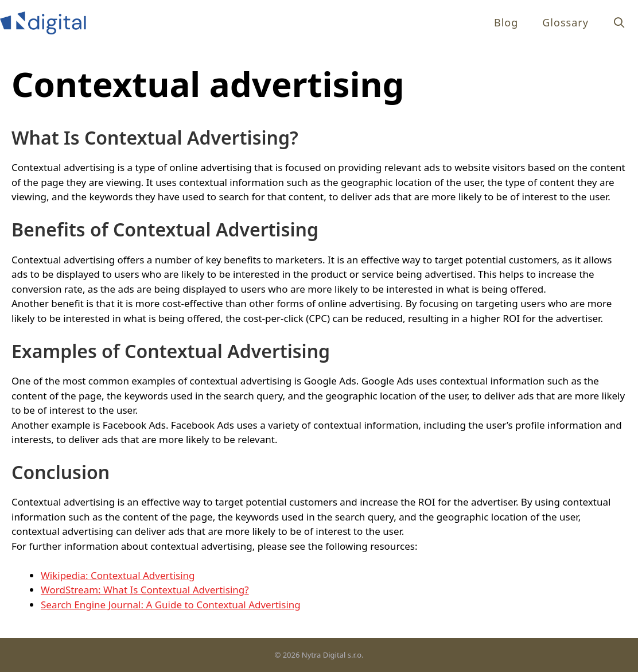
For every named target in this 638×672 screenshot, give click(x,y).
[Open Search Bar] (619, 23)
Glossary (565, 22)
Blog (506, 22)
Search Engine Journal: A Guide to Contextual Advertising (171, 605)
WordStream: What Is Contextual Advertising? (145, 590)
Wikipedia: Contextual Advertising (118, 575)
